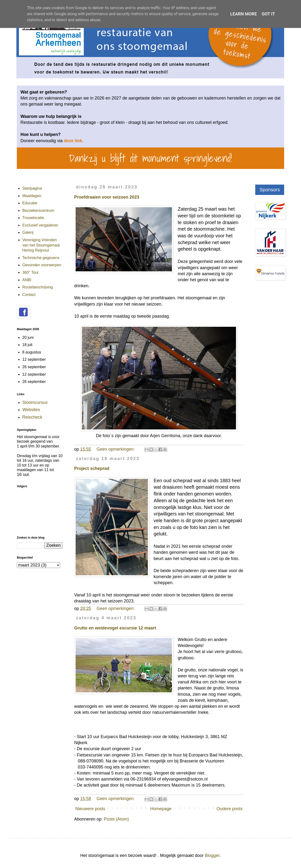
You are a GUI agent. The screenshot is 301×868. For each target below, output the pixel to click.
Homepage (161, 809)
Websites (31, 410)
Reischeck (32, 417)
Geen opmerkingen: (116, 449)
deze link (73, 141)
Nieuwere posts (90, 809)
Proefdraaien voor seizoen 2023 (107, 197)
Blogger (212, 855)
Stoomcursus (35, 402)
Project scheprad (92, 468)
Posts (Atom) (116, 819)
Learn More (244, 14)
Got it (268, 14)
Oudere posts (229, 809)
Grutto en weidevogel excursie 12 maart (115, 628)
